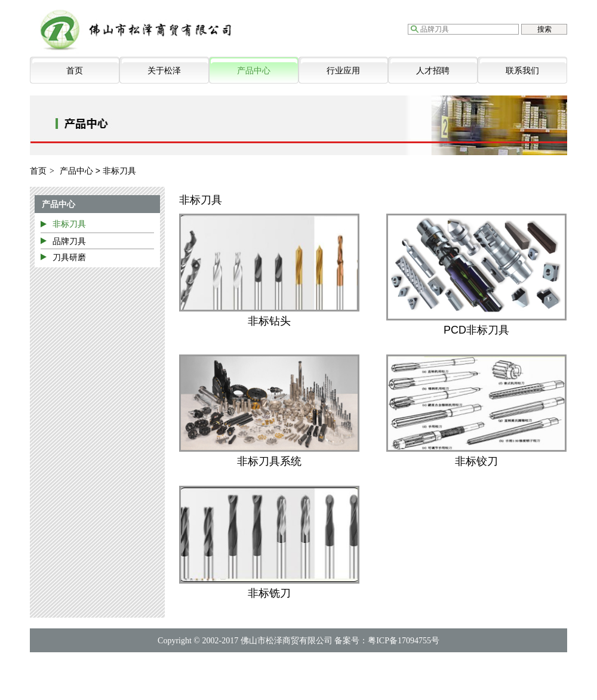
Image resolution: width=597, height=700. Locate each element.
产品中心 (254, 70)
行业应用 (343, 70)
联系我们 (522, 70)
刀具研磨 (69, 257)
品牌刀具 (69, 241)
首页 (75, 70)
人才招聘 (433, 70)
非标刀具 (69, 224)
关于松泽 (164, 70)
